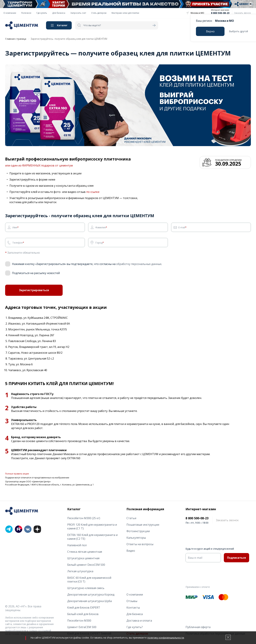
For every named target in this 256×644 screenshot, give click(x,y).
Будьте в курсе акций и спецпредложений (210, 549)
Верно (210, 31)
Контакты (133, 608)
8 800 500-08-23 (220, 13)
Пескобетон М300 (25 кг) (84, 518)
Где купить (42, 13)
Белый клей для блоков (83, 614)
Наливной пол (77, 545)
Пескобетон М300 (79, 621)
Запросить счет (78, 13)
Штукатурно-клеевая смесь (86, 588)
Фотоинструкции (138, 531)
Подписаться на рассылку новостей (36, 273)
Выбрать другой (238, 31)
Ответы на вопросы (140, 544)
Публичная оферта (198, 627)
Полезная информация (145, 509)
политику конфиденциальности (166, 638)
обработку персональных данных (139, 264)
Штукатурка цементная (83, 558)
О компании (10, 13)
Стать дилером (99, 13)
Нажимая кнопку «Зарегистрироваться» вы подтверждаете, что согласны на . (87, 264)
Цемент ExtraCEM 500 (82, 627)
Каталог (62, 25)
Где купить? (135, 627)
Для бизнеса (59, 13)
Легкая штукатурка (80, 571)
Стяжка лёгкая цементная (85, 552)
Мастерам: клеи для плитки (125, 13)
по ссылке (93, 192)
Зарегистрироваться (34, 291)
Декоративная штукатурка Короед (91, 595)
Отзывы (132, 601)
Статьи (131, 518)
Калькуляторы (136, 538)
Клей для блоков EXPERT (84, 608)
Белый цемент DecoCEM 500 (86, 565)
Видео (131, 551)
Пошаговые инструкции (143, 525)
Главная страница (16, 39)
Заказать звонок (242, 13)
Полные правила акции (17, 475)
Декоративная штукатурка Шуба (89, 601)
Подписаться (236, 558)
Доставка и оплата (139, 621)
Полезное (26, 13)
